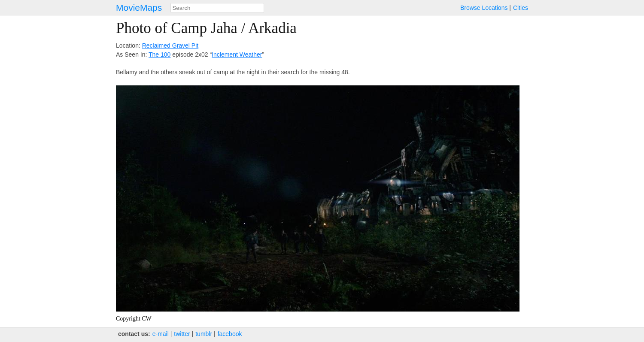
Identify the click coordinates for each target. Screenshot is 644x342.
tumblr (204, 334)
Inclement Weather (237, 54)
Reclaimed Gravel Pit (170, 45)
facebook (230, 334)
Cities (521, 8)
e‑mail (161, 334)
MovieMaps (139, 8)
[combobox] (217, 8)
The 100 (159, 54)
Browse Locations (484, 8)
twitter (182, 334)
